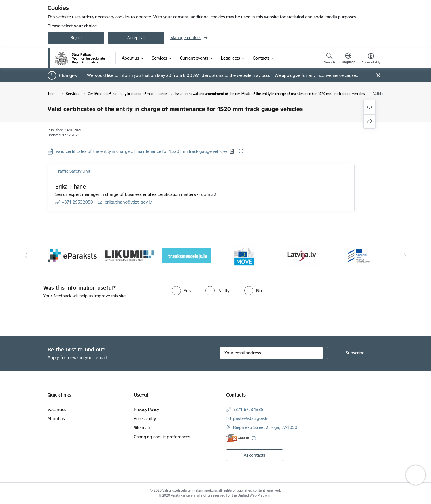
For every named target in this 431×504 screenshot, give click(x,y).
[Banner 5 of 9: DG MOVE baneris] (244, 255)
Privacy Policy (146, 409)
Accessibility (145, 419)
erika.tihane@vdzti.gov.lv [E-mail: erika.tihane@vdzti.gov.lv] (128, 202)
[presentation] (47, 315)
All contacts (254, 455)
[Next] (405, 256)
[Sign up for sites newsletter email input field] (272, 353)
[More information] (241, 151)
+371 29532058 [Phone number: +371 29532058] (78, 202)
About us (56, 419)
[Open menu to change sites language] (348, 59)
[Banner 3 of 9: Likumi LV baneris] (130, 255)
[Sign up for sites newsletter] (355, 353)
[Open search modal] (330, 59)
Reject (76, 38)
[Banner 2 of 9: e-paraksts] (72, 255)
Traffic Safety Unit (73, 171)
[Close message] (378, 76)
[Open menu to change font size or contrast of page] (371, 59)
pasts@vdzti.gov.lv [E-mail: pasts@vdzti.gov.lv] (250, 418)
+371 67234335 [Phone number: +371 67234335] (248, 409)
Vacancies (57, 409)
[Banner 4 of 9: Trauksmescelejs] (187, 255)
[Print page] (370, 107)
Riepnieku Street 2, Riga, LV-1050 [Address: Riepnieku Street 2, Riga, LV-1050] (265, 427)
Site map (142, 428)
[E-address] (237, 438)
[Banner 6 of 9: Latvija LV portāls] (302, 255)
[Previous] (26, 256)
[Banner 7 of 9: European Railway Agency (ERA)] (359, 255)
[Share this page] (370, 121)
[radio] (181, 291)
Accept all (136, 38)
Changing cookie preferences (162, 437)
